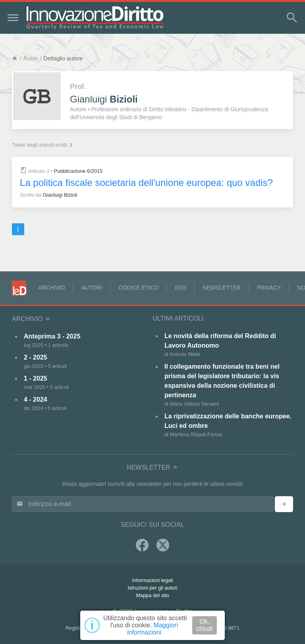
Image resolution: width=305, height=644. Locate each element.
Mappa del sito (152, 595)
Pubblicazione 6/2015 (78, 171)
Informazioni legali (152, 580)
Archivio (52, 288)
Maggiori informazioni (152, 629)
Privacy (269, 288)
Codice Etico (138, 288)
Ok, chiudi (205, 625)
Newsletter (222, 288)
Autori (30, 58)
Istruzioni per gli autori (152, 588)
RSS (180, 288)
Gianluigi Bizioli (60, 195)
